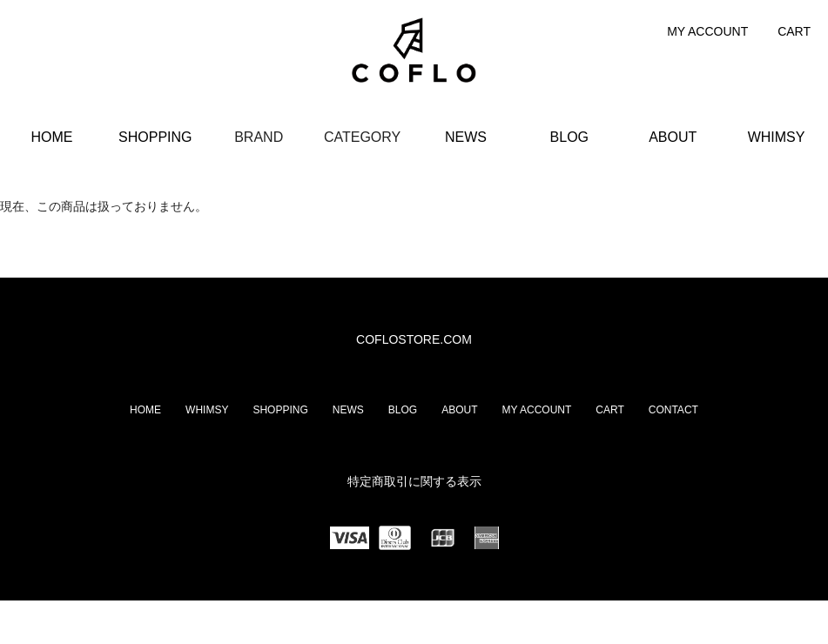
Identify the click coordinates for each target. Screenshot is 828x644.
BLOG (569, 137)
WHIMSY (777, 137)
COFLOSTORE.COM (414, 339)
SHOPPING (155, 137)
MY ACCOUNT (707, 31)
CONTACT (673, 410)
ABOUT (673, 137)
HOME (51, 137)
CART (794, 31)
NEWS (466, 137)
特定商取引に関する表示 (414, 481)
